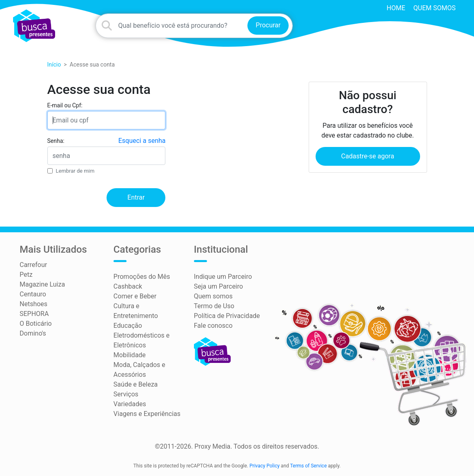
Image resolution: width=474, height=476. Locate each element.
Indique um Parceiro (223, 277)
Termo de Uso (214, 306)
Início (54, 65)
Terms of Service (309, 466)
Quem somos (435, 8)
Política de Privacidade (227, 316)
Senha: (56, 141)
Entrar (136, 197)
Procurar (268, 25)
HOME (396, 8)
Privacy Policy (265, 466)
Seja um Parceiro (218, 286)
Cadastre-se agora (368, 156)
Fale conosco (213, 326)
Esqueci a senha (142, 141)
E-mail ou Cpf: (65, 105)
